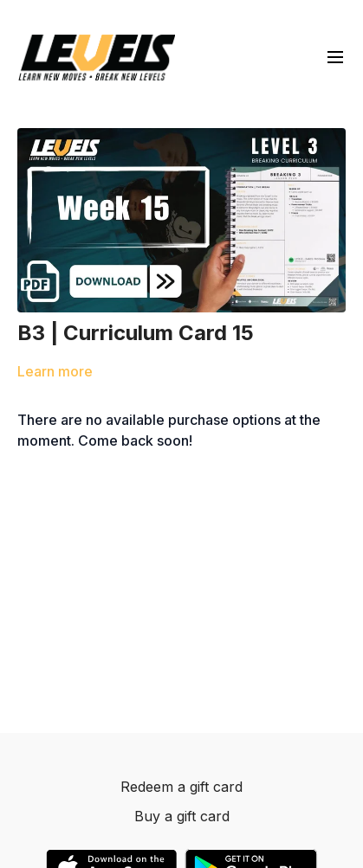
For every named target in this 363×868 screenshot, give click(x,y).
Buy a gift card (182, 816)
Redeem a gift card (181, 787)
